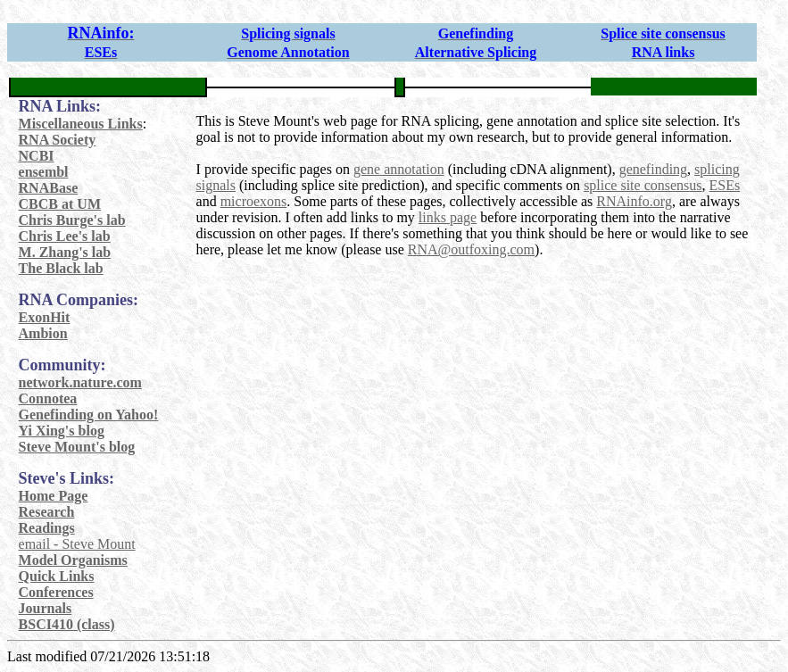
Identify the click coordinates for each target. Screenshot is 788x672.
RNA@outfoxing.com (471, 249)
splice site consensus (643, 185)
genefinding (653, 169)
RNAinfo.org (634, 201)
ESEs (725, 185)
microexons (254, 201)
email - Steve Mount (77, 544)
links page (448, 217)
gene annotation (399, 169)
